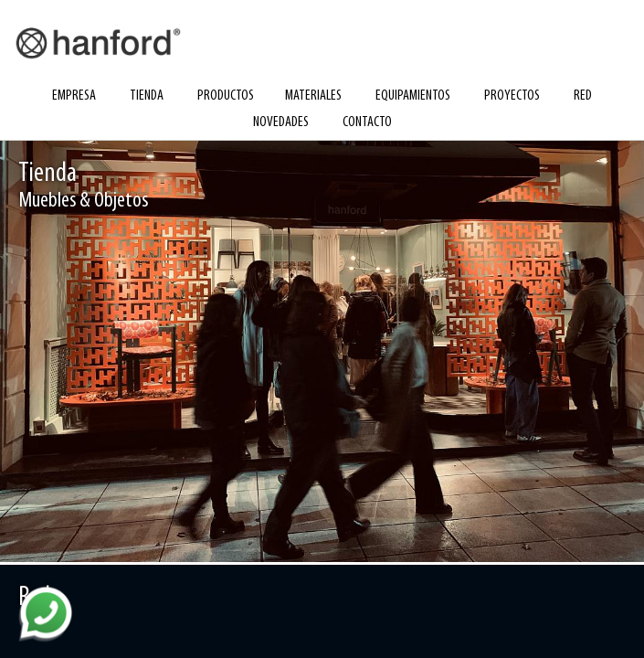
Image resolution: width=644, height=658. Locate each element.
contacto (367, 122)
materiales (313, 96)
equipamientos (413, 96)
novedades (281, 122)
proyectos (512, 96)
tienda (147, 96)
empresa (74, 96)
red (583, 96)
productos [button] (226, 96)
